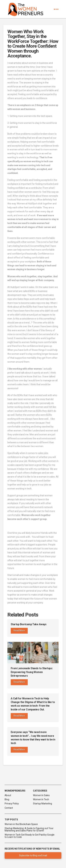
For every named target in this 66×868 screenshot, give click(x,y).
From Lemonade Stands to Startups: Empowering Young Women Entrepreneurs (32, 672)
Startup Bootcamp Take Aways (29, 624)
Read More (19, 630)
